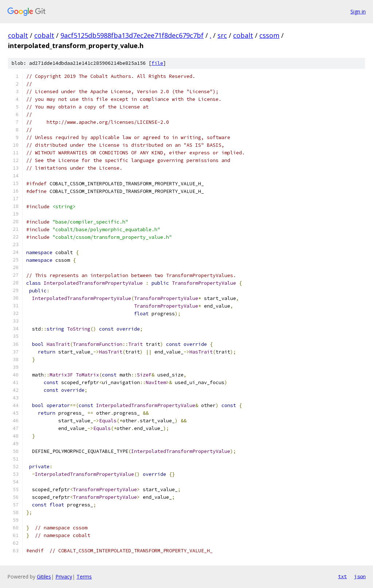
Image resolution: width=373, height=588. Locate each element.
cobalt (18, 35)
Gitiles (44, 577)
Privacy (64, 577)
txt (342, 576)
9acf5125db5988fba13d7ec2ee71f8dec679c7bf (132, 35)
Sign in (358, 11)
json (360, 576)
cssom (269, 35)
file (157, 63)
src (222, 35)
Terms (84, 577)
